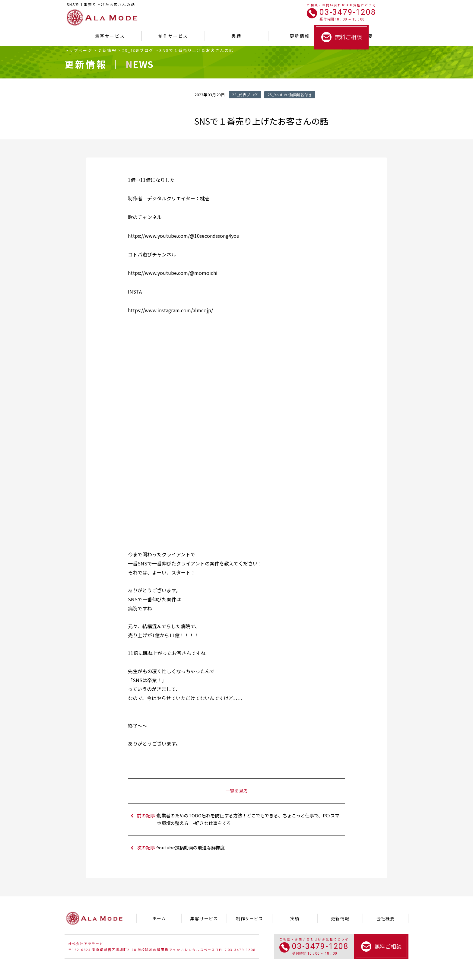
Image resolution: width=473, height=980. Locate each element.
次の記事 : (240, 848)
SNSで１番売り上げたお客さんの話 (197, 50)
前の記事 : (240, 819)
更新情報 (107, 50)
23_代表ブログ (138, 50)
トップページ (78, 50)
